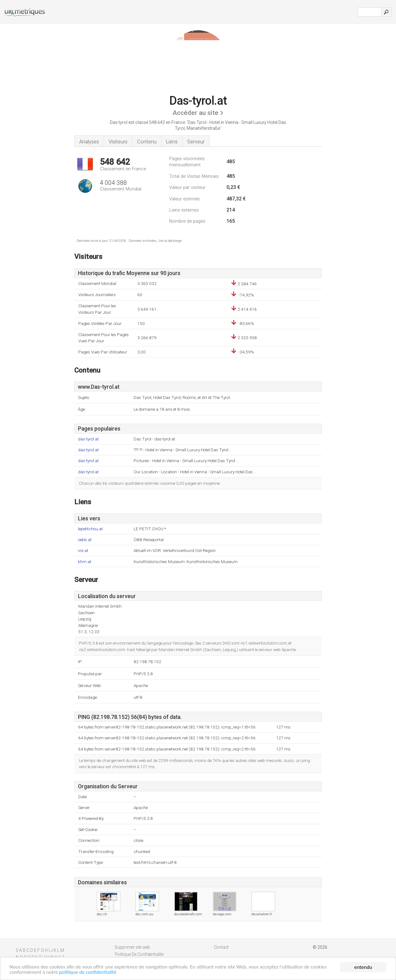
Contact (221, 947)
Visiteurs (118, 142)
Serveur (196, 142)
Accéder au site (196, 113)
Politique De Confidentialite (139, 954)
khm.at (85, 562)
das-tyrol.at (88, 439)
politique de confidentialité (88, 973)
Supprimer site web (132, 947)
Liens (172, 142)
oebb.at (85, 540)
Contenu (147, 142)
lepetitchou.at (90, 529)
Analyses (89, 142)
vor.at (83, 551)
